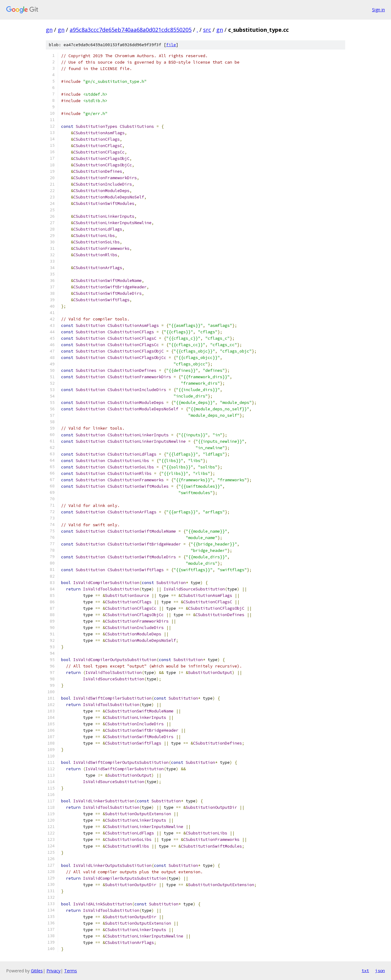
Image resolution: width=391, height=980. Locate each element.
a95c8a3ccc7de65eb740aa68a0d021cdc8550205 (131, 30)
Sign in (378, 10)
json (380, 971)
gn (49, 30)
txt (365, 971)
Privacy (53, 971)
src (207, 30)
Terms (71, 971)
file (171, 45)
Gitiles (37, 971)
